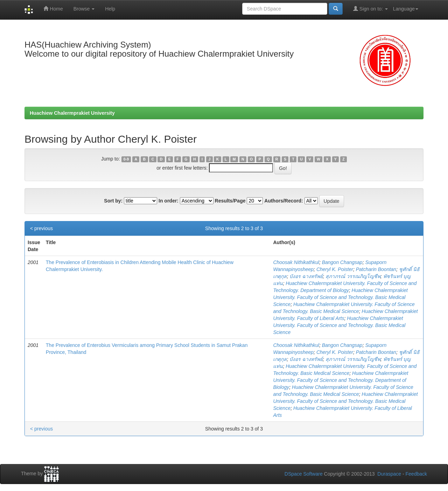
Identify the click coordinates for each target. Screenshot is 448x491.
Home (53, 9)
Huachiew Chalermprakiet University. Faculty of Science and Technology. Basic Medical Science (340, 297)
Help (110, 9)
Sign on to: (370, 9)
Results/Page (230, 201)
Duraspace (389, 474)
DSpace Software (304, 474)
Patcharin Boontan (376, 269)
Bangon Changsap (342, 262)
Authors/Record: (283, 201)
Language (406, 9)
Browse (84, 9)
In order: (169, 201)
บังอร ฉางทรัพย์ (306, 276)
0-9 (126, 159)
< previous (41, 228)
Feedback (416, 474)
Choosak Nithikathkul (296, 262)
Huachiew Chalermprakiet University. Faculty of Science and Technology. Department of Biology (341, 380)
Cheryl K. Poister (335, 269)
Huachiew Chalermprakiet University (72, 113)
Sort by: (113, 201)
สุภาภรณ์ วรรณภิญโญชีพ (353, 276)
